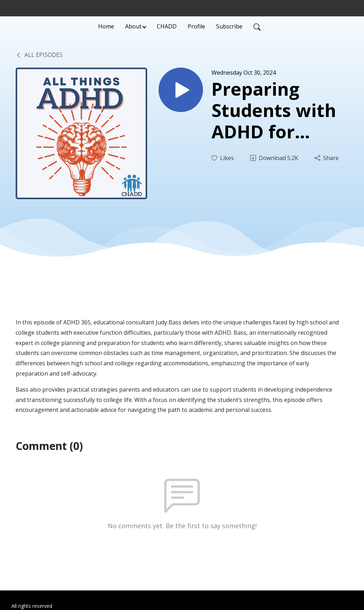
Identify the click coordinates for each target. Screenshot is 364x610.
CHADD (167, 26)
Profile (196, 26)
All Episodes (39, 55)
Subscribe (229, 26)
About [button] (133, 26)
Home (106, 26)
